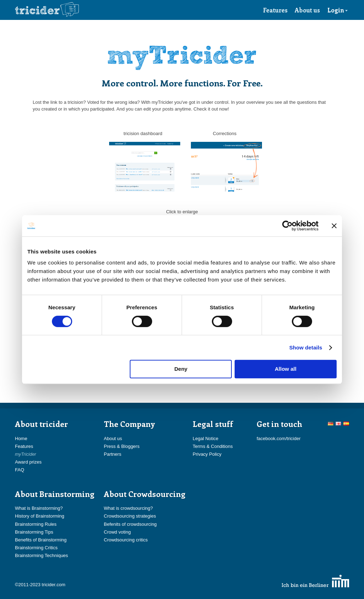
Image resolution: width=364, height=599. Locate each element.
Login (338, 10)
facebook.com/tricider (279, 438)
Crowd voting (117, 532)
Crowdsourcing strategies (130, 516)
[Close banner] (334, 226)
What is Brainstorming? (39, 508)
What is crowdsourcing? (128, 508)
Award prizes (28, 462)
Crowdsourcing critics (126, 540)
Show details (306, 347)
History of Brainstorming (40, 516)
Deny (181, 369)
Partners (113, 454)
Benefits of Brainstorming (41, 540)
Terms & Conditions (213, 446)
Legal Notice (205, 438)
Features (275, 10)
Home (21, 438)
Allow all (286, 369)
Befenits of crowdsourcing (130, 524)
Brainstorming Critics (36, 548)
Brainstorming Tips (34, 532)
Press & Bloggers (122, 446)
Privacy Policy (207, 454)
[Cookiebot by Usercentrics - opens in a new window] (287, 226)
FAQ (20, 470)
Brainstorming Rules (36, 524)
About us (307, 10)
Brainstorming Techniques (41, 555)
